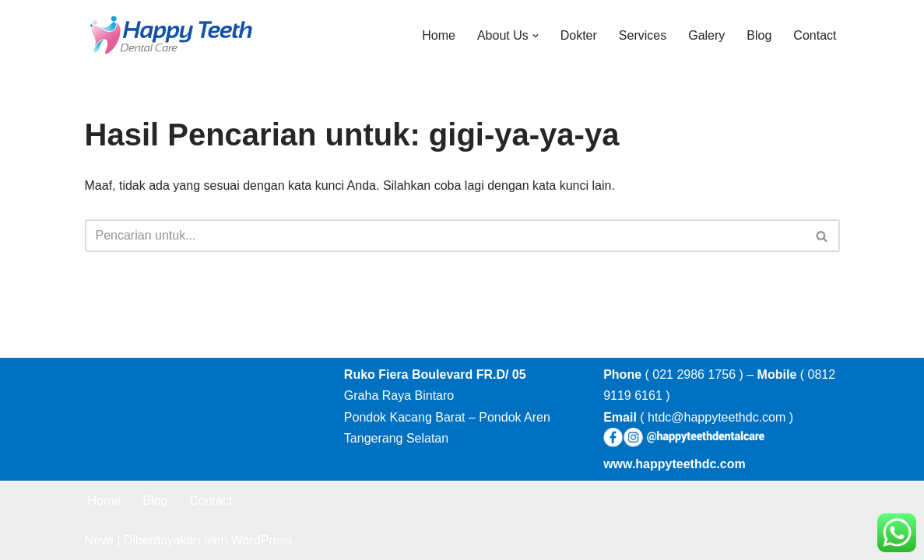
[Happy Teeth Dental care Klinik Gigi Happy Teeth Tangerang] (170, 35)
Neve (99, 540)
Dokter (579, 35)
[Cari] (445, 236)
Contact (815, 35)
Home (439, 35)
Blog (759, 35)
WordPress (262, 540)
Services (643, 35)
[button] (536, 36)
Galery (706, 35)
